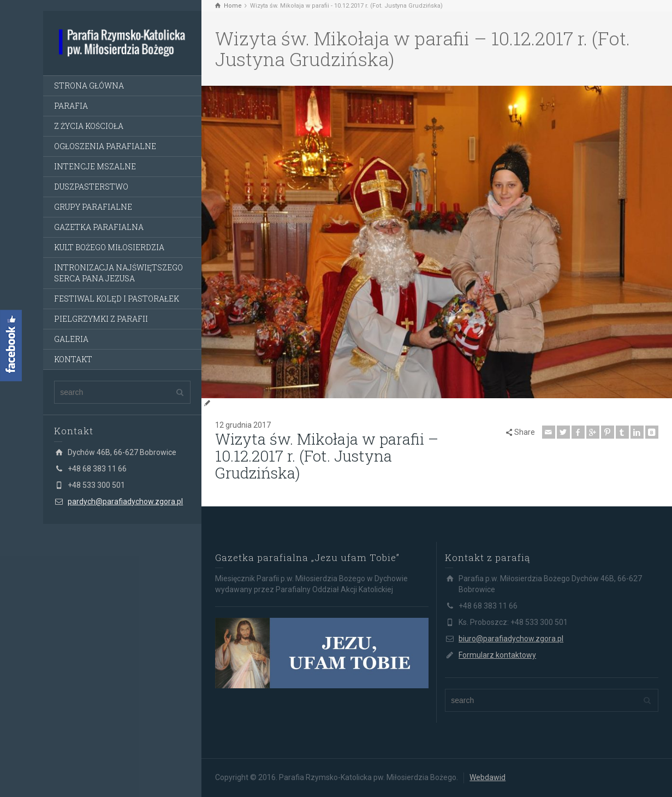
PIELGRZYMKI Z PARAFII (101, 319)
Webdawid (487, 777)
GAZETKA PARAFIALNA (99, 227)
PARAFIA (71, 106)
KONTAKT (73, 359)
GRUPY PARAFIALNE (93, 207)
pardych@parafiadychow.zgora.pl (125, 501)
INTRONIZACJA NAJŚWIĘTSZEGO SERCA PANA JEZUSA (118, 273)
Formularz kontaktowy (497, 655)
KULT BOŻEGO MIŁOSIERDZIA (109, 247)
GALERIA (71, 339)
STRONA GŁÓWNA (89, 85)
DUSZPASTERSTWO (91, 187)
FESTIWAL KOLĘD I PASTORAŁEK (117, 299)
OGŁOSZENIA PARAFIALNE (105, 146)
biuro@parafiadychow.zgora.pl (511, 639)
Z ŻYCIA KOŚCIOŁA (89, 126)
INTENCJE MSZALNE (95, 166)
